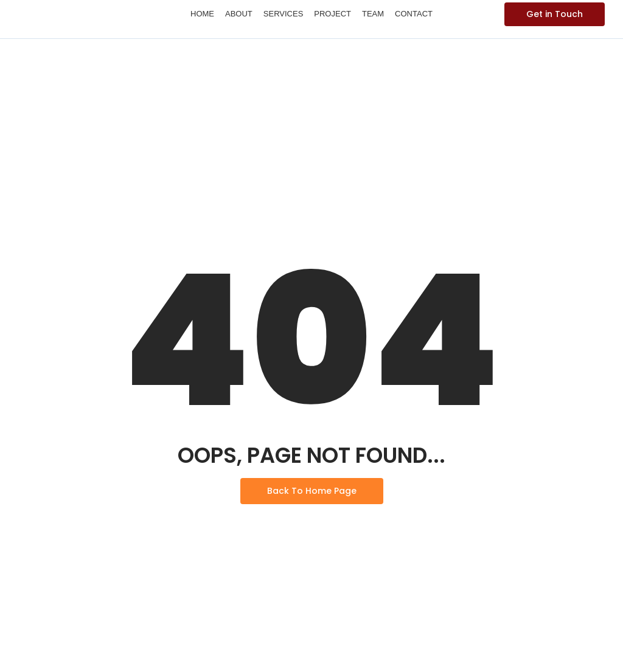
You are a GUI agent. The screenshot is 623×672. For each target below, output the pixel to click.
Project (332, 14)
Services (284, 14)
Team (373, 14)
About (239, 14)
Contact (414, 14)
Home (202, 14)
